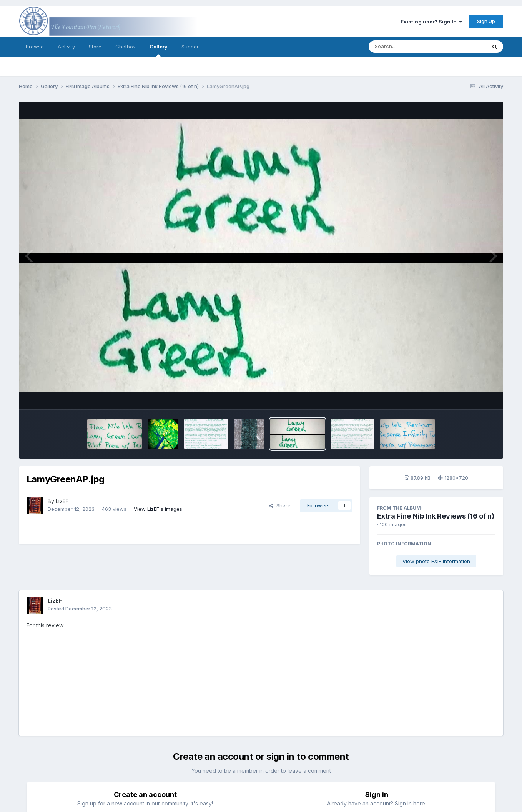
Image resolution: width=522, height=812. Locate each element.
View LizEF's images (158, 509)
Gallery (159, 50)
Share (280, 505)
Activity (66, 47)
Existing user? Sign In (431, 22)
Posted (80, 609)
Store (95, 47)
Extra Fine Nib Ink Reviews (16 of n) (436, 516)
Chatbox (126, 47)
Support (191, 47)
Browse (35, 47)
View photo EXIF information (436, 561)
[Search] (406, 47)
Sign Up (486, 21)
